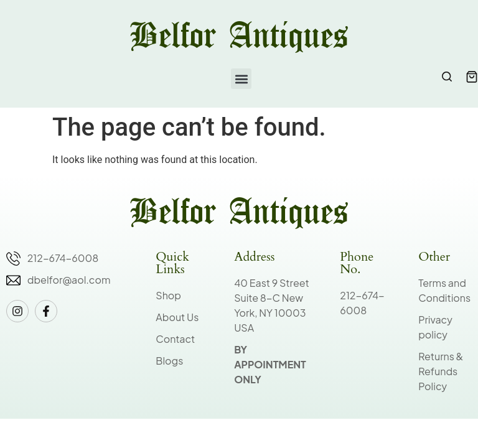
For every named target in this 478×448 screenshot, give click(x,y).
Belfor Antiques (239, 37)
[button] (241, 79)
